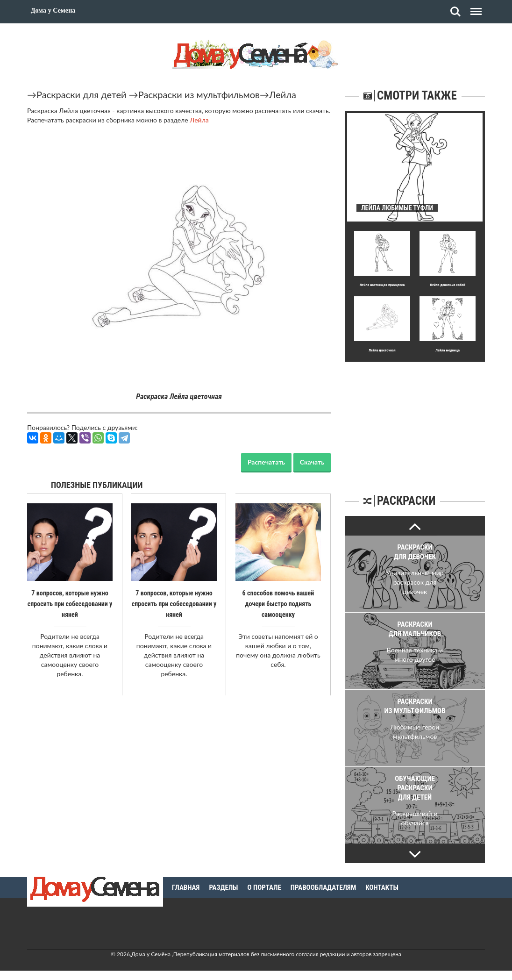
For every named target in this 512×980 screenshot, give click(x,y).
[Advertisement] (415, 420)
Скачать (312, 462)
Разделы (223, 887)
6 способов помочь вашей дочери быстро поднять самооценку (278, 603)
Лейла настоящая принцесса (382, 285)
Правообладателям (324, 887)
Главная (186, 887)
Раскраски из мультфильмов (199, 94)
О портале (264, 887)
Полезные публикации (97, 485)
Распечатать (266, 462)
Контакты (382, 887)
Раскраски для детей (82, 94)
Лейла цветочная (382, 350)
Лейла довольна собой (448, 285)
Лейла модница (448, 350)
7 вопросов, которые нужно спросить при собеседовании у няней (70, 603)
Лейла (283, 94)
